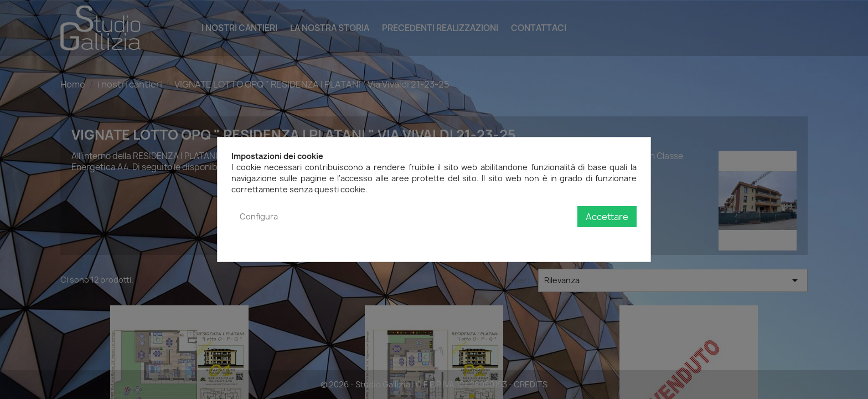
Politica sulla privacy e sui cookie (576, 239)
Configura (259, 216)
